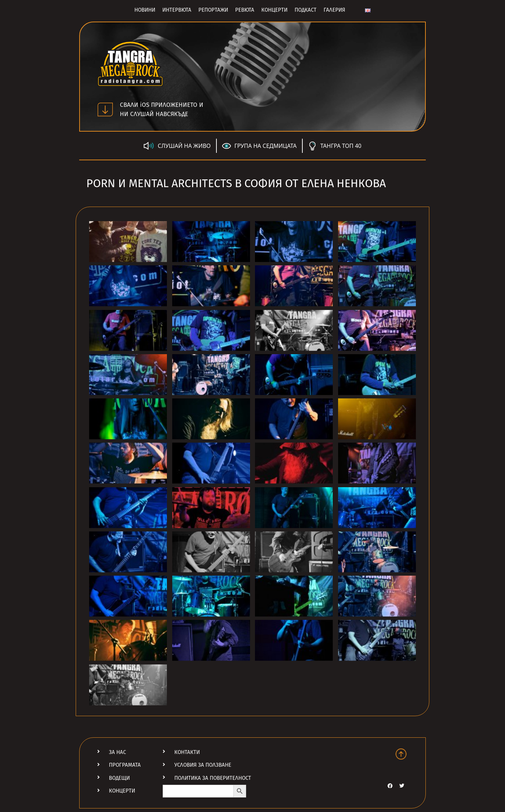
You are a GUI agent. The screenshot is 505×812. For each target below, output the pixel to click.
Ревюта (245, 10)
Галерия (334, 10)
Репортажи (213, 10)
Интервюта (177, 10)
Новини (145, 10)
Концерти (274, 10)
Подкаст (306, 10)
